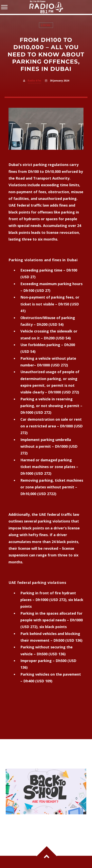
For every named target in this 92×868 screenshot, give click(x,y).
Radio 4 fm (34, 81)
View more (46, 791)
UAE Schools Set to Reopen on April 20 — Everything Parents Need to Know (44, 823)
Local (46, 25)
